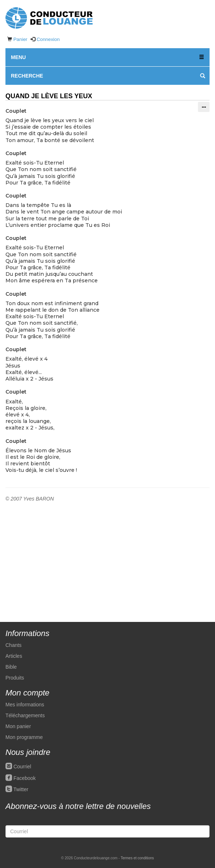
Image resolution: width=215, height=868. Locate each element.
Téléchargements (25, 715)
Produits (15, 678)
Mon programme (24, 737)
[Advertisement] (107, 557)
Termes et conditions (137, 858)
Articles (14, 656)
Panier (21, 39)
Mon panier (18, 726)
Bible (11, 667)
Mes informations (25, 705)
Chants (13, 645)
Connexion (48, 39)
